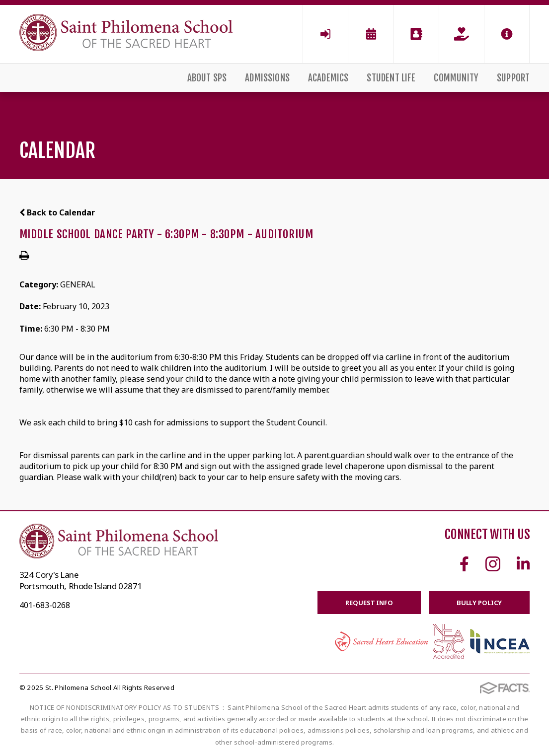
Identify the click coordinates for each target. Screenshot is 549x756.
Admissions (267, 78)
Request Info (369, 603)
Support (513, 78)
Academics (328, 78)
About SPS (207, 78)
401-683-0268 (45, 605)
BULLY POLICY (479, 603)
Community (456, 78)
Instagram (493, 564)
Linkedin (523, 564)
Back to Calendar (57, 212)
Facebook (464, 564)
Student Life (391, 78)
